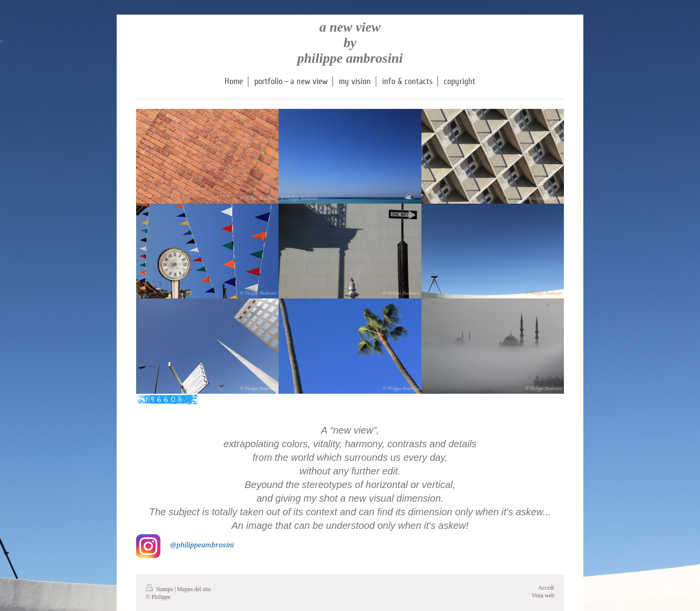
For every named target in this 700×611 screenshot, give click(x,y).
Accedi (546, 588)
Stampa (160, 589)
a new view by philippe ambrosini (350, 43)
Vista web (543, 596)
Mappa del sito (194, 589)
